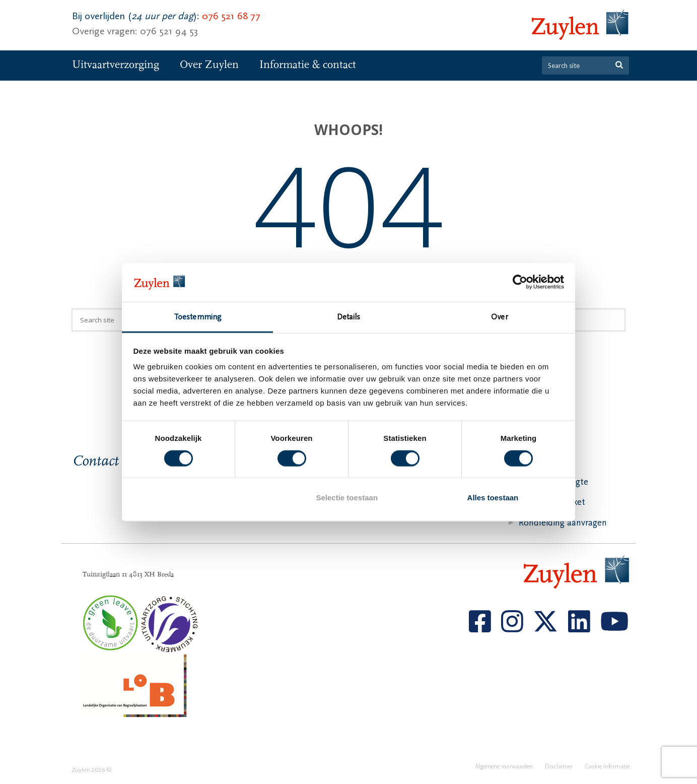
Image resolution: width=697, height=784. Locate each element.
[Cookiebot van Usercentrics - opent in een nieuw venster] (520, 282)
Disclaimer (559, 770)
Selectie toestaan (347, 498)
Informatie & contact (308, 65)
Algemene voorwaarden (504, 770)
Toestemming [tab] (197, 317)
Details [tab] (348, 317)
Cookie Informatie (607, 770)
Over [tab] (499, 317)
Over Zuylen (209, 65)
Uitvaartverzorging (116, 65)
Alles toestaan (493, 498)
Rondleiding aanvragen (563, 523)
